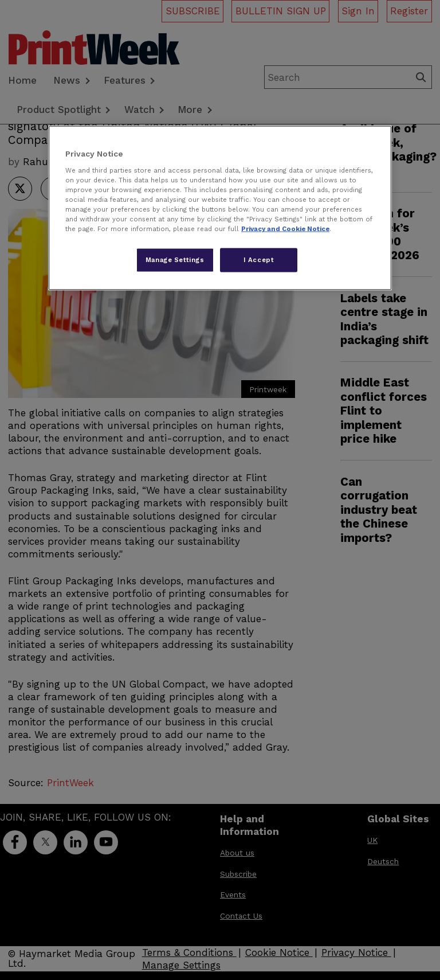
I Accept (259, 260)
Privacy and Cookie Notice (285, 229)
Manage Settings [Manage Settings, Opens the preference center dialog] (175, 260)
